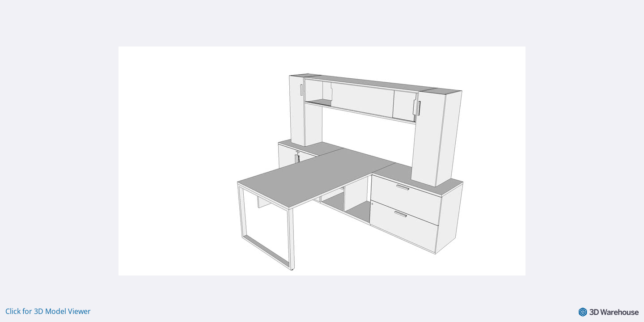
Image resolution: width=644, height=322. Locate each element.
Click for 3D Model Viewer (48, 311)
